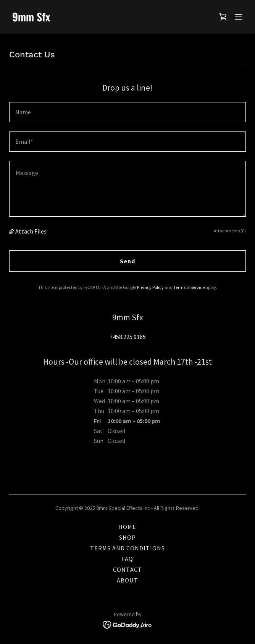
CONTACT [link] (127, 569)
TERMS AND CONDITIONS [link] (127, 548)
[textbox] (127, 112)
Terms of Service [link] (189, 287)
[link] (92, 19)
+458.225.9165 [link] (128, 337)
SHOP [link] (127, 537)
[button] (238, 17)
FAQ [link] (127, 559)
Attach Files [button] (31, 231)
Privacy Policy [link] (150, 287)
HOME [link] (127, 527)
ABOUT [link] (127, 580)
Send (127, 261)
